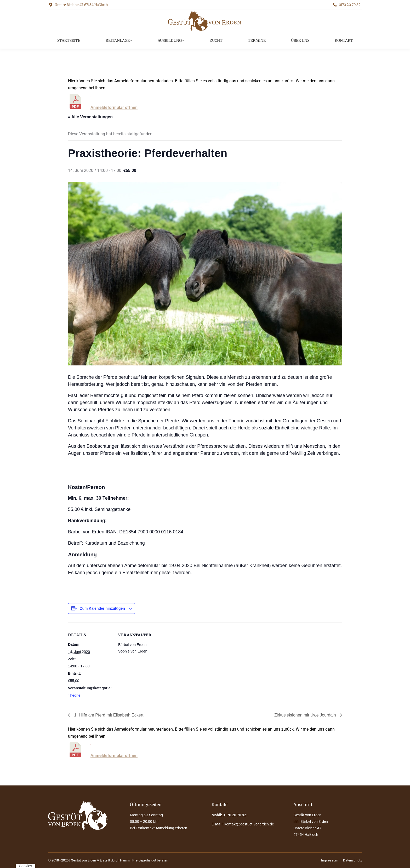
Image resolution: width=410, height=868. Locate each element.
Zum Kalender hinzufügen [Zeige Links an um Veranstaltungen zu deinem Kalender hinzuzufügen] (102, 608)
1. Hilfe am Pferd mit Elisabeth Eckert (108, 715)
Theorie (74, 695)
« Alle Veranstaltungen (90, 117)
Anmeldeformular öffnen (114, 107)
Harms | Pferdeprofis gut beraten (144, 860)
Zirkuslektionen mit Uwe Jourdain (306, 715)
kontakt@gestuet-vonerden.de (249, 824)
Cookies (25, 866)
